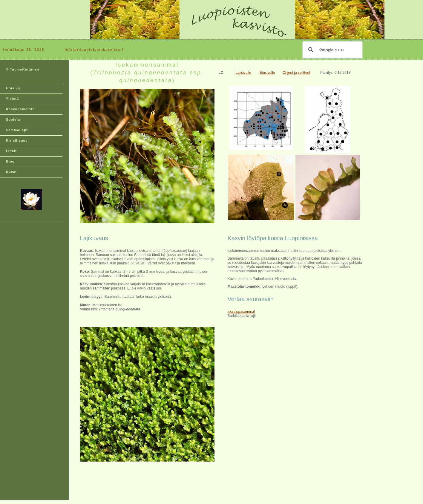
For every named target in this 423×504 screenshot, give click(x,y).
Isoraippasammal (241, 312)
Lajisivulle (243, 73)
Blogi (11, 161)
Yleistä (12, 99)
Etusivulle (267, 73)
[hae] (332, 50)
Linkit (11, 151)
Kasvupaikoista (20, 109)
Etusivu (13, 88)
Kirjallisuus (17, 140)
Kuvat (11, 172)
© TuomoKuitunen (23, 69)
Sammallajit (17, 130)
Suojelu (13, 120)
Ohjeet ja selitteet (296, 73)
